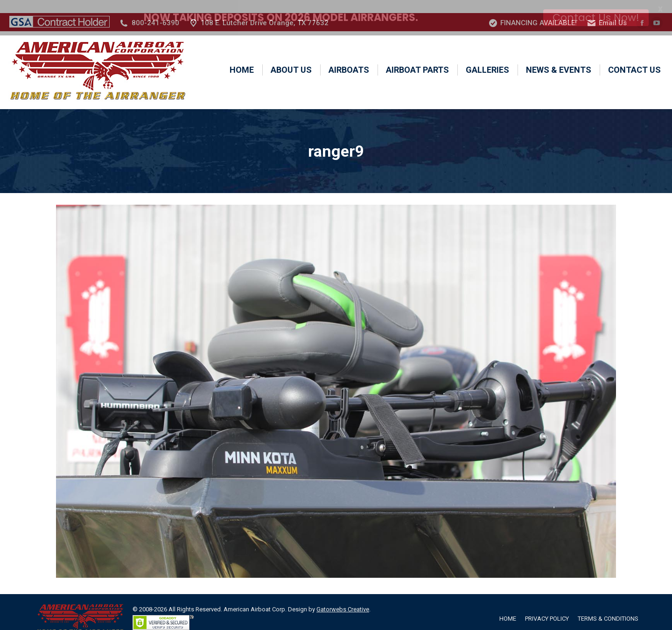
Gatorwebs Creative (343, 597)
